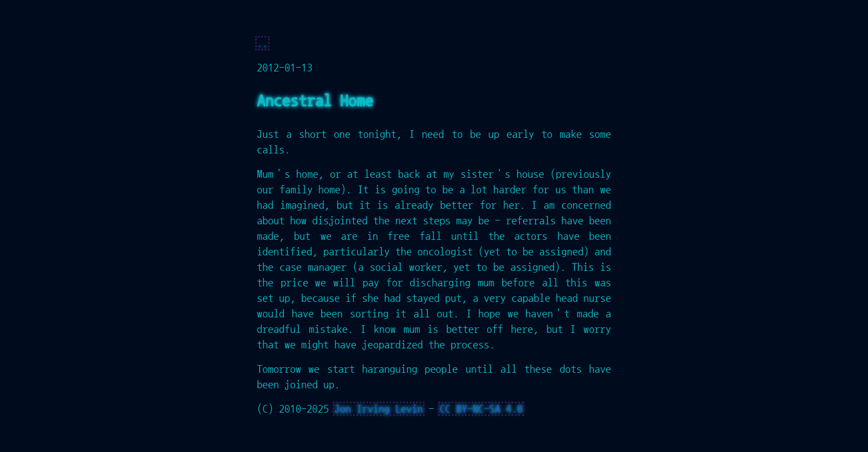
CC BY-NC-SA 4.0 (481, 409)
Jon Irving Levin (379, 409)
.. (262, 43)
